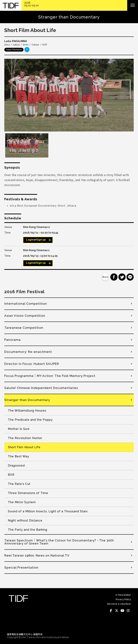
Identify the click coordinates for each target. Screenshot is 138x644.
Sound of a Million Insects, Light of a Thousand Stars (48, 511)
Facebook (111, 611)
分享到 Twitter (122, 277)
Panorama (12, 340)
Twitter (117, 611)
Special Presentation (21, 567)
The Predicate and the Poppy (30, 420)
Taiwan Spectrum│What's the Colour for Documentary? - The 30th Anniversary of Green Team (59, 542)
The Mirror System (22, 502)
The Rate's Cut (19, 484)
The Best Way (19, 456)
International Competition (26, 304)
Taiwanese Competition (24, 328)
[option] (69, 95)
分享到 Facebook (114, 277)
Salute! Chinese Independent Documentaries (41, 388)
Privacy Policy (123, 599)
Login (30, 240)
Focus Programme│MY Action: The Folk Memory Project (50, 376)
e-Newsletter (123, 595)
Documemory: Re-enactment (28, 352)
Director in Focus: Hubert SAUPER (32, 364)
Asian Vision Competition (25, 316)
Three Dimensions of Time (28, 493)
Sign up (41, 240)
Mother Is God (19, 429)
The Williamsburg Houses (27, 411)
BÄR (11, 475)
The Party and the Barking (28, 530)
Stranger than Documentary (27, 400)
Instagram (128, 611)
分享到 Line (130, 277)
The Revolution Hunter (25, 438)
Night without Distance (25, 520)
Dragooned (16, 466)
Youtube (122, 611)
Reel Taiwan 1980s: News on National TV (37, 555)
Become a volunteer (119, 604)
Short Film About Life (24, 447)
